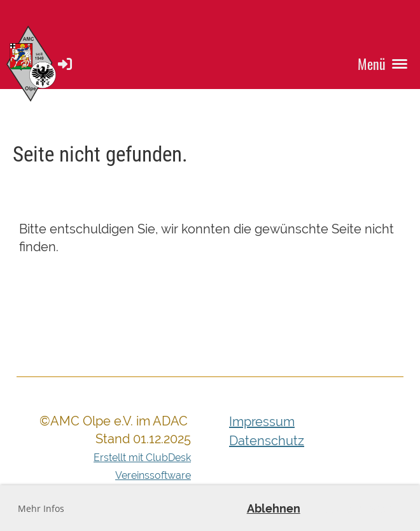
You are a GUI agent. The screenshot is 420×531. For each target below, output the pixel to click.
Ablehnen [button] (274, 508)
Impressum (262, 422)
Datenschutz (267, 441)
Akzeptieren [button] (360, 508)
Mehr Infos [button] (41, 508)
